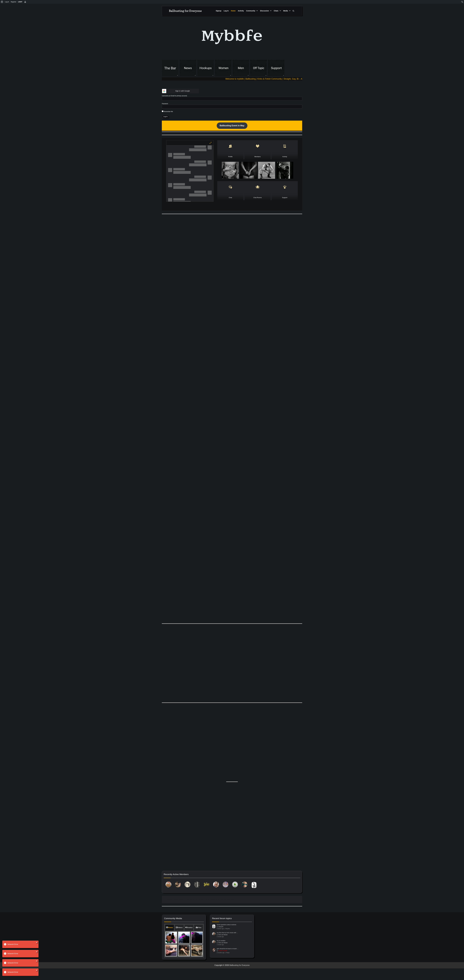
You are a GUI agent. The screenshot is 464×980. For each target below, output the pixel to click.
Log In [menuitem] (7, 2)
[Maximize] (211, 143)
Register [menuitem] (14, 2)
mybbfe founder (223, 964)
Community (251, 11)
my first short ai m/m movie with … (227, 946)
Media (286, 11)
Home (233, 11)
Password (165, 104)
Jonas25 (221, 940)
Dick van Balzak (223, 948)
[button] (180, 91)
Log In (226, 11)
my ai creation (221, 954)
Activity (241, 11)
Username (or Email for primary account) (174, 96)
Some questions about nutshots (226, 938)
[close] (37, 942)
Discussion (264, 11)
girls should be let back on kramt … (228, 962)
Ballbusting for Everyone (185, 11)
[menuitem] (2, 2)
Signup (219, 11)
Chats (276, 11)
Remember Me (167, 112)
